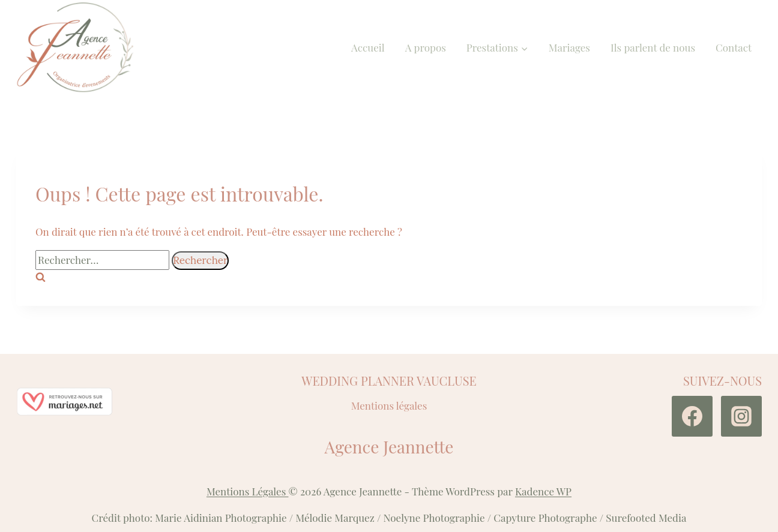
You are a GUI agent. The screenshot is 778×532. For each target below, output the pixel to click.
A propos (426, 47)
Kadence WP (543, 491)
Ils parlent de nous (653, 47)
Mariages (569, 47)
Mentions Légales (248, 491)
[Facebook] (692, 416)
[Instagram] (741, 416)
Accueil (368, 47)
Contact (734, 47)
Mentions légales (389, 405)
